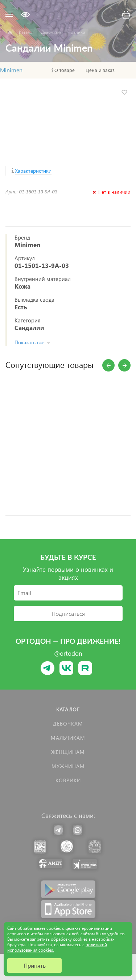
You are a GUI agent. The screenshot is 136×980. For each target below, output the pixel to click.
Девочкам (68, 724)
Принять (35, 965)
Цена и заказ (100, 70)
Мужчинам (68, 766)
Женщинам (68, 752)
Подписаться (68, 613)
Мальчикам (68, 738)
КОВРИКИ (68, 780)
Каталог (68, 709)
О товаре (65, 70)
